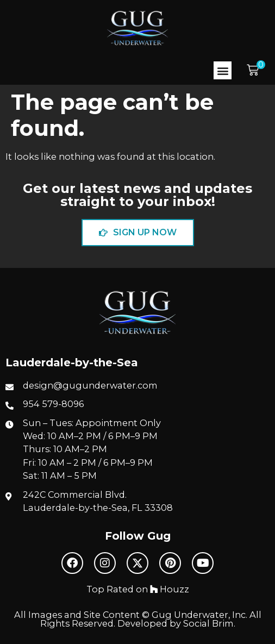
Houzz (170, 589)
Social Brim (208, 623)
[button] (223, 70)
